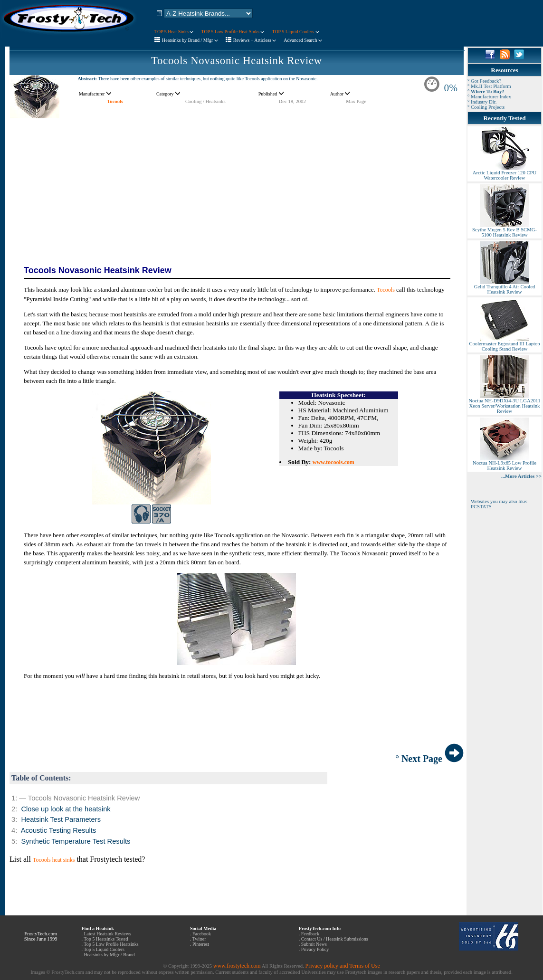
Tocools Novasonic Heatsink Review (237, 61)
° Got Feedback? (484, 81)
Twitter (199, 939)
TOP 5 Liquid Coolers (295, 32)
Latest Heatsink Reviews (107, 934)
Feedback (310, 934)
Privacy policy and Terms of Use (342, 966)
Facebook (202, 934)
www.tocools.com (333, 462)
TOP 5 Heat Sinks (174, 32)
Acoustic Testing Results (59, 830)
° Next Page (429, 759)
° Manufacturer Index (489, 97)
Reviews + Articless (255, 40)
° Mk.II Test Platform (489, 86)
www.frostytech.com (237, 966)
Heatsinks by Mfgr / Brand (109, 955)
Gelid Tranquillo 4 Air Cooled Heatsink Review (505, 287)
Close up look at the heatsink (66, 809)
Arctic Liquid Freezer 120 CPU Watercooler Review (505, 173)
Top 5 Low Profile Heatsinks (111, 944)
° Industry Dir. (482, 102)
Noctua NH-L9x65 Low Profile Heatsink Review (505, 463)
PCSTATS (481, 507)
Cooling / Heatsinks (205, 101)
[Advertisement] (237, 185)
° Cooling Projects (486, 107)
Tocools (115, 101)
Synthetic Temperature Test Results (76, 841)
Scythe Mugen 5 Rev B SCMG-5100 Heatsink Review (505, 230)
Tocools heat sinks (54, 860)
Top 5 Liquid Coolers (104, 949)
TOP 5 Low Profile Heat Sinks (233, 32)
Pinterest (201, 944)
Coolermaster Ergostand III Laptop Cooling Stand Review (504, 344)
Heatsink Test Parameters (61, 819)
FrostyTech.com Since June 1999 (41, 936)
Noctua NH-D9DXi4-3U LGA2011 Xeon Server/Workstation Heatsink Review (504, 404)
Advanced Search (303, 40)
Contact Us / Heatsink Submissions (335, 939)
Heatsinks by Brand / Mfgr (190, 40)
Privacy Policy (315, 949)
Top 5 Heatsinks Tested (106, 939)
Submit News (314, 944)
